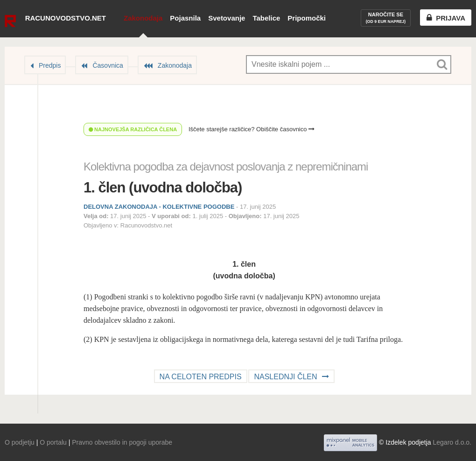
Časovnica (108, 65)
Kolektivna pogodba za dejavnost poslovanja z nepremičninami (226, 167)
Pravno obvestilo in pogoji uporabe (122, 442)
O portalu (53, 442)
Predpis (50, 65)
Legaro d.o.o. (452, 442)
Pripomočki (307, 18)
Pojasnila (185, 18)
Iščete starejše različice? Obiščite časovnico (252, 129)
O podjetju (20, 442)
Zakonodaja (143, 18)
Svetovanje (227, 18)
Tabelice (266, 18)
